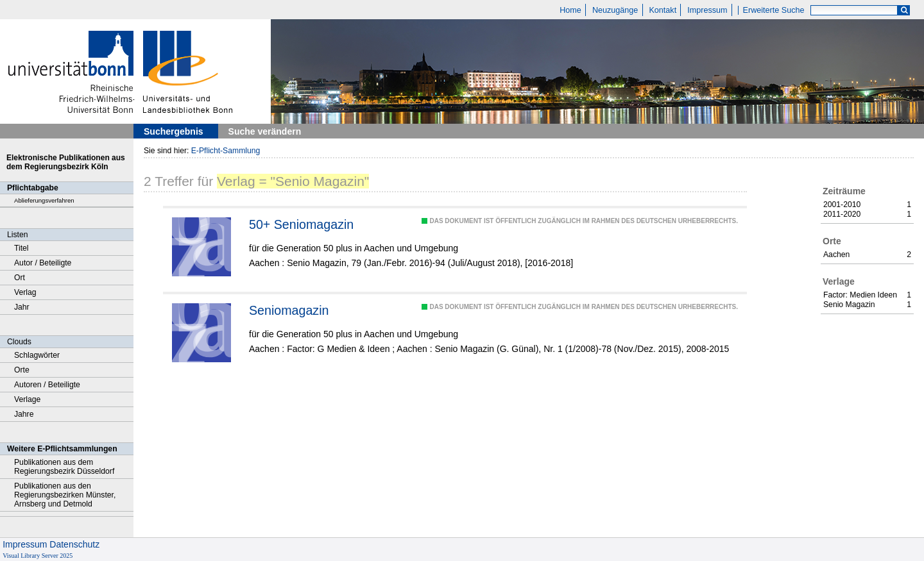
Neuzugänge (615, 10)
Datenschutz (74, 544)
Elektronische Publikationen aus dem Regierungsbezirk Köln (66, 162)
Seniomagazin (289, 310)
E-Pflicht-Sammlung (226, 151)
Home (570, 10)
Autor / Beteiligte (43, 263)
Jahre (24, 414)
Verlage (27, 399)
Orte (22, 370)
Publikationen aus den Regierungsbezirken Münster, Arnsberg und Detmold (65, 495)
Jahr (22, 307)
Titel (21, 248)
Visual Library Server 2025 (38, 556)
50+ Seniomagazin (301, 224)
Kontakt (663, 10)
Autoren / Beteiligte (47, 385)
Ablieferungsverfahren (44, 200)
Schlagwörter (37, 355)
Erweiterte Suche (774, 10)
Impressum (707, 10)
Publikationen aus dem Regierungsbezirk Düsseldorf (64, 467)
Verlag (25, 292)
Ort (20, 278)
